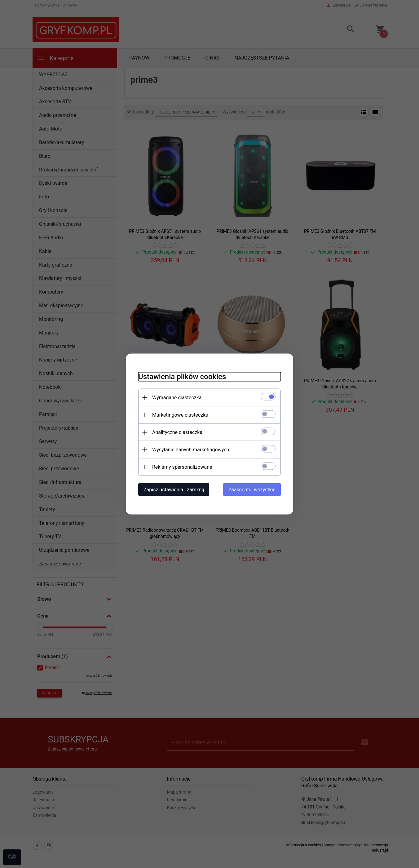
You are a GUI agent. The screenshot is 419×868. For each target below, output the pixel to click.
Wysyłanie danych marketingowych (191, 450)
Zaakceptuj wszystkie (252, 490)
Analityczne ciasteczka (177, 432)
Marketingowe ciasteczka (180, 415)
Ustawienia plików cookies (182, 377)
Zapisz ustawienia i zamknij (174, 490)
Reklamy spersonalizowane (182, 467)
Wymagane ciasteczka (177, 398)
